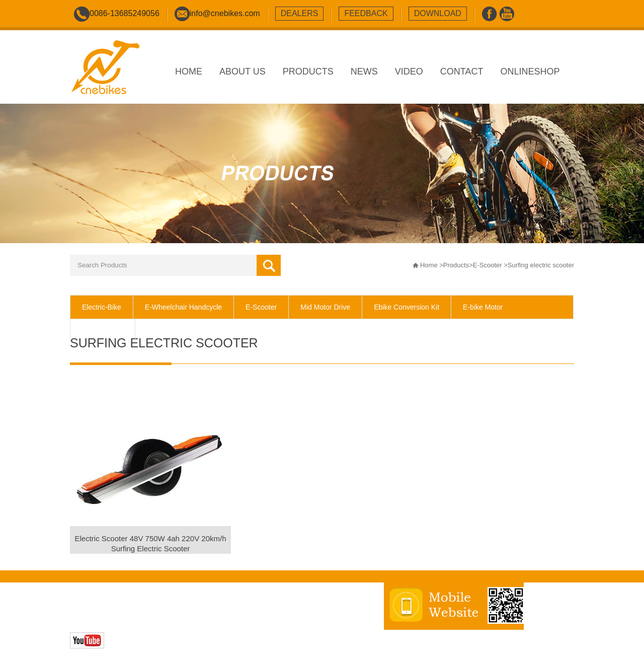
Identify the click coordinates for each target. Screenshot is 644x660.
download (438, 13)
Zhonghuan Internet (142, 619)
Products (456, 265)
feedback (366, 13)
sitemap (262, 609)
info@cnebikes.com (225, 13)
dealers (300, 13)
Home (429, 265)
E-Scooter (488, 265)
